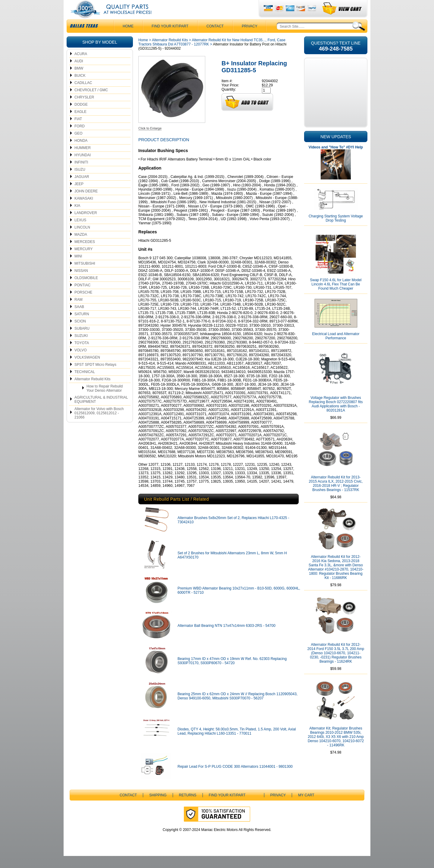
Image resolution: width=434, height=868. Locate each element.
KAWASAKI (84, 210)
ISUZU (80, 182)
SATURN (82, 326)
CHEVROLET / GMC (91, 102)
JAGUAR (82, 189)
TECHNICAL (85, 384)
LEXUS (80, 232)
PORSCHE (83, 304)
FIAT (78, 131)
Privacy (250, 38)
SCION (80, 333)
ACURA (81, 66)
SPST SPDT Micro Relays (95, 377)
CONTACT (215, 38)
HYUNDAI (83, 167)
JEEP (79, 196)
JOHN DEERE (86, 203)
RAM (79, 312)
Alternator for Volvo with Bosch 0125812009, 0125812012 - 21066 (99, 425)
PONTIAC (82, 297)
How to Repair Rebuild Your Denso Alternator (105, 400)
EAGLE (80, 124)
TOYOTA (82, 355)
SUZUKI (81, 348)
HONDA (81, 153)
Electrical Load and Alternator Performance (336, 348)
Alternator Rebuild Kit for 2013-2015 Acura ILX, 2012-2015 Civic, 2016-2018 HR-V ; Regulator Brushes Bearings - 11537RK (336, 496)
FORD (80, 138)
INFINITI (81, 174)
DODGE (81, 117)
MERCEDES (85, 254)
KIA (77, 218)
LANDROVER (86, 225)
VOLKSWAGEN (87, 369)
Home (143, 52)
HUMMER (83, 160)
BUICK (80, 88)
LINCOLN (82, 239)
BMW (79, 80)
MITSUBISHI (85, 275)
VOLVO (80, 362)
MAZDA (81, 247)
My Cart (306, 807)
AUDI (79, 73)
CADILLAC (83, 95)
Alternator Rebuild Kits (92, 391)
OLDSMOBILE (86, 290)
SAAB (79, 319)
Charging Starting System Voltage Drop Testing (336, 230)
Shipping (158, 807)
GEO (79, 145)
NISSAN (81, 283)
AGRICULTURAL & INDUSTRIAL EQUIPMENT (101, 412)
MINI (78, 268)
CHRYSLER (84, 109)
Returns (188, 807)
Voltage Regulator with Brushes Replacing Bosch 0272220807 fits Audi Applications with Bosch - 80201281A (336, 416)
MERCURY (83, 261)
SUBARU (82, 341)
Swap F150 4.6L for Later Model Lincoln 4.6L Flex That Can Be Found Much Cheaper (336, 296)
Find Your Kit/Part (170, 38)
